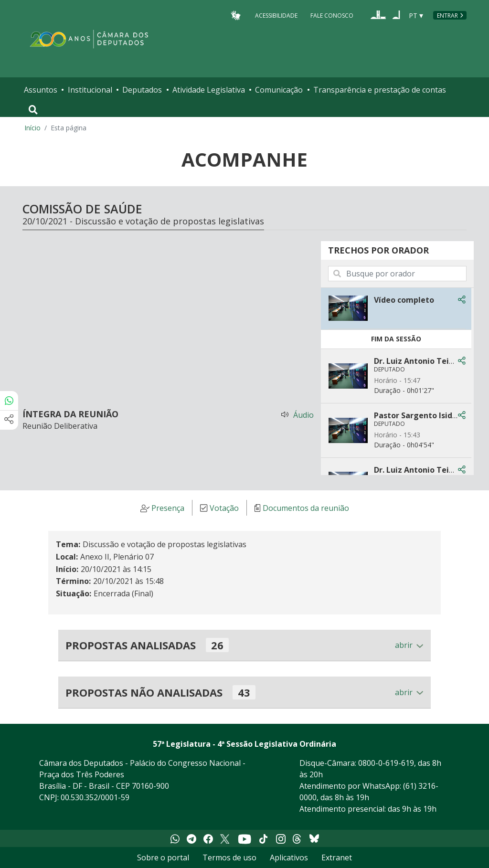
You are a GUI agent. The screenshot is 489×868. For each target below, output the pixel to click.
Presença (168, 508)
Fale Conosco (332, 15)
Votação (224, 508)
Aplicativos (289, 857)
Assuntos (41, 90)
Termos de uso (229, 857)
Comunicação (279, 90)
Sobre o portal (163, 857)
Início (32, 128)
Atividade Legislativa (209, 90)
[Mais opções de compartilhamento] (9, 420)
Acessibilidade (276, 15)
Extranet (337, 857)
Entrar (447, 16)
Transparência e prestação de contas (380, 90)
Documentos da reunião (306, 508)
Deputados (142, 90)
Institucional (90, 90)
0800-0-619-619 (386, 763)
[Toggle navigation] (33, 110)
